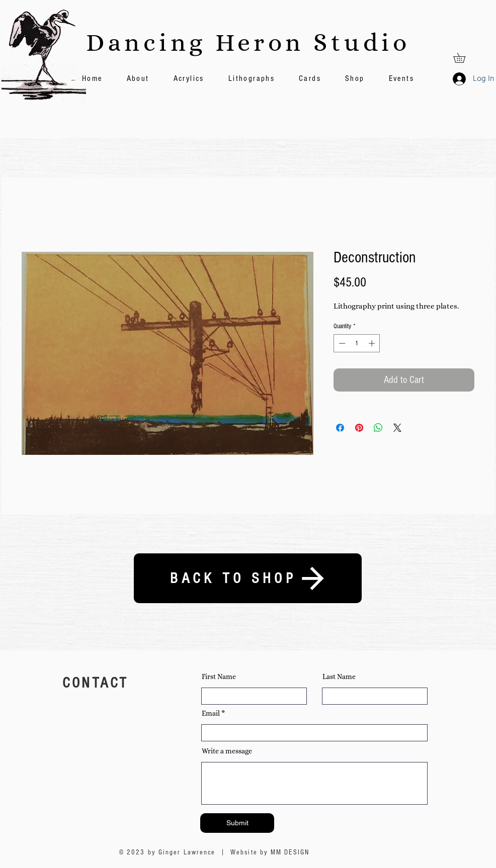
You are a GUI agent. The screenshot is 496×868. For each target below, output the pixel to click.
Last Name (339, 677)
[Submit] (237, 823)
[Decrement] (341, 343)
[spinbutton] (357, 343)
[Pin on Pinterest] (359, 428)
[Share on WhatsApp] (378, 428)
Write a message (227, 751)
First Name (219, 677)
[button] (464, 58)
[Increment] (373, 343)
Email (211, 713)
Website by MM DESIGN (270, 852)
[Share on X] (397, 428)
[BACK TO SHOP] (248, 578)
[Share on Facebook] (340, 428)
